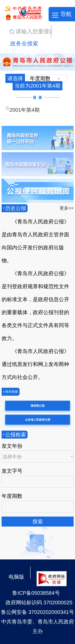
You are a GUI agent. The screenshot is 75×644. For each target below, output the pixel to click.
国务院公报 (38, 406)
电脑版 (16, 577)
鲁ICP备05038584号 (36, 593)
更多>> (67, 208)
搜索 (38, 522)
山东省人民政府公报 (38, 420)
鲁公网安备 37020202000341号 (38, 612)
